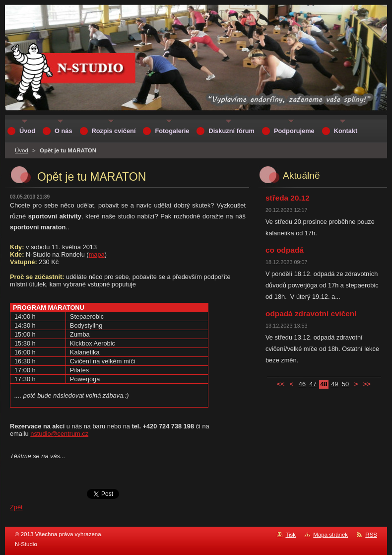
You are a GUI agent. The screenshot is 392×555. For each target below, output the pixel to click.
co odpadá (285, 250)
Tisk (291, 535)
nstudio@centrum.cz (59, 434)
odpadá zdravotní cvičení (311, 313)
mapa (97, 254)
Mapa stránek (330, 535)
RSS (371, 535)
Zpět (16, 507)
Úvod (22, 150)
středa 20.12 (288, 198)
